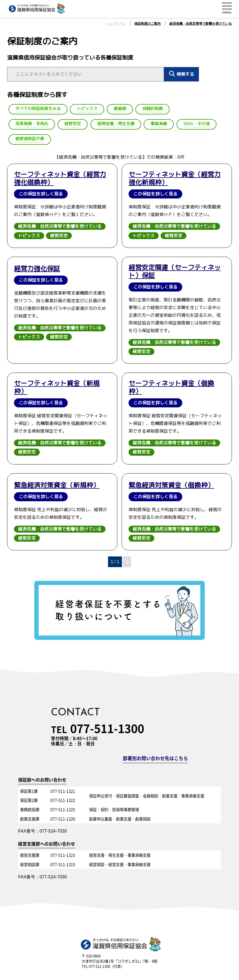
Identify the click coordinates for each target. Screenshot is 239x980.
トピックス (29, 236)
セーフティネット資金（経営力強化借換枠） (60, 178)
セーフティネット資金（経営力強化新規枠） (175, 178)
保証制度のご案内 (147, 24)
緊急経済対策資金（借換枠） (171, 485)
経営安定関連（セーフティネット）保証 (175, 271)
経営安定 (59, 236)
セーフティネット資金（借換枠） (171, 387)
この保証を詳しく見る (41, 194)
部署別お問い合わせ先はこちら (155, 759)
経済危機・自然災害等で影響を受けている (201, 24)
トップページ (116, 24)
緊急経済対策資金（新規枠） (57, 485)
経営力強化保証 (37, 269)
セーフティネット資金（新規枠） (57, 387)
